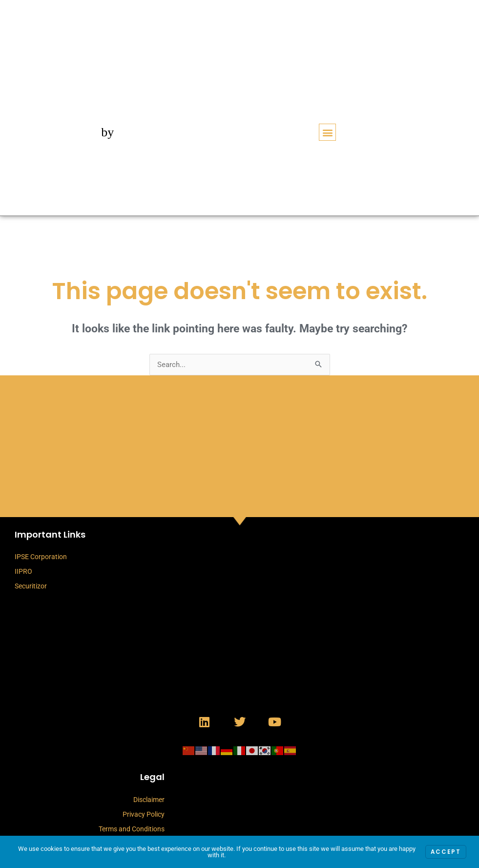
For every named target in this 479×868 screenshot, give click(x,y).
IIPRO (23, 571)
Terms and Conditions (132, 829)
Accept (445, 852)
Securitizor (31, 586)
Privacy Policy (144, 814)
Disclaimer (149, 800)
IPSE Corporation (41, 557)
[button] (327, 132)
